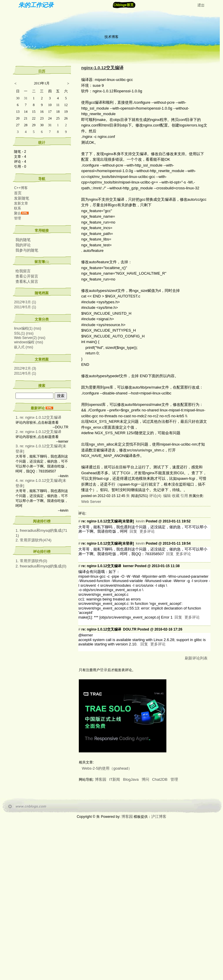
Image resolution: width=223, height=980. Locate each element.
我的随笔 (23, 240)
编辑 (167, 496)
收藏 (176, 496)
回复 (133, 531)
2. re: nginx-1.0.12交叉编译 (38, 432)
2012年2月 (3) (25, 368)
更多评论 (147, 531)
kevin (140, 521)
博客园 (101, 779)
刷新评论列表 (196, 658)
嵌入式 (19, 347)
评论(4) (155, 496)
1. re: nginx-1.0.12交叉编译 (38, 417)
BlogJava (131, 779)
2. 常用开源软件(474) (33, 540)
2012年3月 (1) (25, 302)
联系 (18, 208)
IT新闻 (115, 779)
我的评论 (23, 245)
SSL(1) (19, 333)
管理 (18, 218)
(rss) (37, 328)
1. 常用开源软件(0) (31, 561)
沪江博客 (159, 817)
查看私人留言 (27, 282)
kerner (128, 566)
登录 (104, 670)
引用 (184, 496)
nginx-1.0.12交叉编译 (102, 68)
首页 (18, 193)
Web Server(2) (25, 338)
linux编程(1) (23, 328)
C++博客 (21, 188)
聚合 (18, 213)
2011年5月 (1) (25, 307)
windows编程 (24, 342)
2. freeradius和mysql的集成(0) (41, 566)
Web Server (91, 502)
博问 (145, 779)
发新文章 (21, 203)
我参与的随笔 (27, 250)
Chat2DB (160, 779)
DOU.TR (130, 629)
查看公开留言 (27, 276)
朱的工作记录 (36, 5)
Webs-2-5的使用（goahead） (107, 768)
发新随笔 (22, 198)
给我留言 (23, 271)
